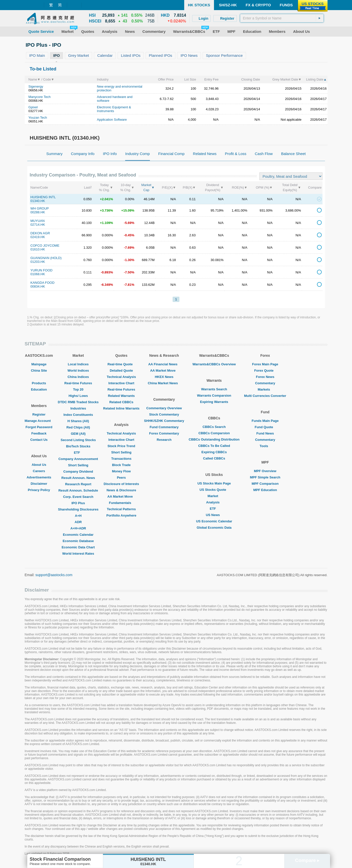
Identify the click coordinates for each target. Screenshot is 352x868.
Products (39, 383)
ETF (78, 453)
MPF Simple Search (265, 477)
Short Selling (78, 465)
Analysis (214, 502)
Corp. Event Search (78, 497)
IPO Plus (78, 503)
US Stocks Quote (214, 490)
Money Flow (121, 471)
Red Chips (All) (78, 427)
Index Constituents (78, 415)
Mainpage (39, 364)
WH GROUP (40, 208)
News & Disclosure (121, 490)
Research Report (78, 484)
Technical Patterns (121, 509)
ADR (78, 522)
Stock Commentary (164, 414)
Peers (121, 478)
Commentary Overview (164, 408)
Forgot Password (39, 427)
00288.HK (38, 212)
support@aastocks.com (54, 575)
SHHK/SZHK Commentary (164, 421)
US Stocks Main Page (214, 483)
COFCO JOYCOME (45, 246)
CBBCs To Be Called (214, 446)
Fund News (265, 433)
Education (39, 389)
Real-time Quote (121, 364)
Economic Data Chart (78, 547)
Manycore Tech (40, 97)
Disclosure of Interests (121, 484)
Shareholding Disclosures (78, 509)
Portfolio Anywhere (121, 515)
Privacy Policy (39, 490)
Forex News (265, 377)
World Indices (78, 371)
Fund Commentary (164, 427)
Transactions (121, 459)
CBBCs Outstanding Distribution (214, 439)
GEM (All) (78, 434)
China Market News (164, 383)
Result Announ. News (78, 478)
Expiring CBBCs (214, 452)
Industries (78, 408)
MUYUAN (38, 221)
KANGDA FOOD (43, 283)
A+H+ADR (78, 528)
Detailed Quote (121, 371)
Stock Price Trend (121, 446)
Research (164, 440)
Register (39, 414)
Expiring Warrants (214, 402)
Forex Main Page (265, 364)
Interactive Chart (121, 383)
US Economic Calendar (214, 521)
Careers (39, 471)
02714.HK (38, 225)
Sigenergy (36, 86)
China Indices (78, 377)
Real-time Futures (78, 383)
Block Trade (121, 465)
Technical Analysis (121, 377)
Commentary (265, 383)
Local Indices (78, 364)
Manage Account (39, 421)
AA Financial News (164, 364)
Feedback (39, 433)
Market (214, 496)
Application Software (112, 120)
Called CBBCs (214, 458)
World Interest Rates (78, 554)
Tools (265, 446)
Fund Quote (265, 427)
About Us (39, 465)
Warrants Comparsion (214, 395)
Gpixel (33, 107)
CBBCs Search (214, 427)
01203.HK (38, 262)
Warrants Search (214, 389)
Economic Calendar (78, 535)
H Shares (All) (78, 421)
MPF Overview (265, 471)
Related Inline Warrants (121, 408)
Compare (307, 860)
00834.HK (38, 286)
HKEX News (164, 377)
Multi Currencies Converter (265, 396)
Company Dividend (78, 471)
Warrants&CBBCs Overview (214, 364)
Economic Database (78, 541)
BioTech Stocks (78, 446)
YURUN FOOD (42, 270)
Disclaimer (39, 484)
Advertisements (39, 477)
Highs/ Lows (78, 396)
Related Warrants (121, 396)
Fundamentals (121, 503)
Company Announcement (78, 459)
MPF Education (265, 490)
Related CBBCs (121, 402)
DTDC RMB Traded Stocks (78, 402)
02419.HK (38, 237)
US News (214, 515)
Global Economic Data (214, 528)
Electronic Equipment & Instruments (114, 109)
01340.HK (38, 201)
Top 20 (78, 389)
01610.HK (38, 249)
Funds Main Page (265, 421)
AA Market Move (121, 496)
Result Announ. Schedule (78, 490)
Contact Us (39, 440)
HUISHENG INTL (43, 197)
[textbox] (282, 18)
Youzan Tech (38, 118)
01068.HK (38, 274)
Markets (265, 389)
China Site (39, 371)
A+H (78, 516)
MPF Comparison (265, 484)
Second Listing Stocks (78, 440)
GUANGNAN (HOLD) (46, 258)
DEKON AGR (40, 233)
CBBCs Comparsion (214, 433)
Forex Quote (265, 371)
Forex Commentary (164, 433)
